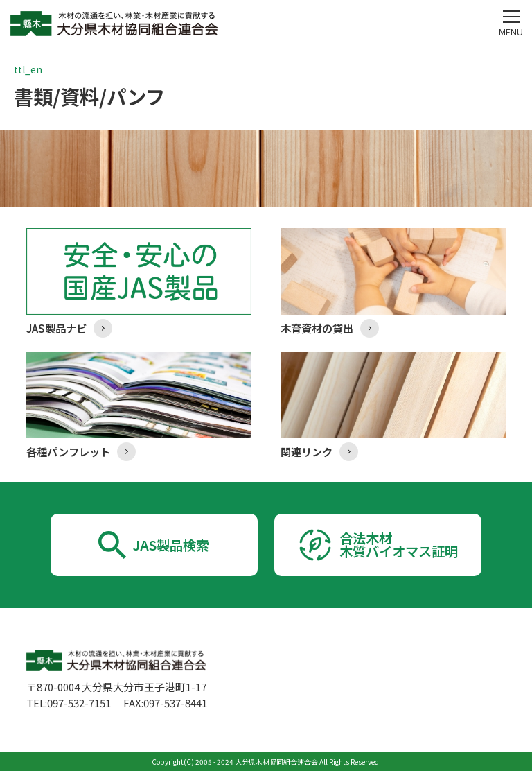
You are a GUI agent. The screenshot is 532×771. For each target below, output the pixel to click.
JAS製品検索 (171, 545)
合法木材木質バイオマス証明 (399, 545)
